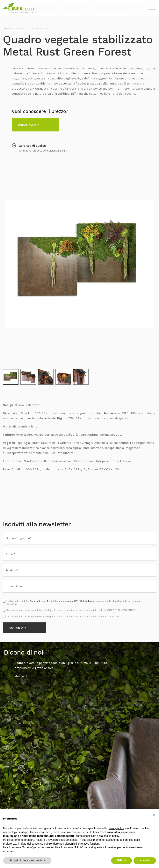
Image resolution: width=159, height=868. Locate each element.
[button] (154, 815)
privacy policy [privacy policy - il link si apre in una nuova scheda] (116, 828)
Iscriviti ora (17, 617)
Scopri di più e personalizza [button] (27, 860)
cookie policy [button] (111, 836)
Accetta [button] (145, 860)
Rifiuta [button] (122, 860)
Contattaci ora (28, 125)
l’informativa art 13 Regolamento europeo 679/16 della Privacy (63, 590)
